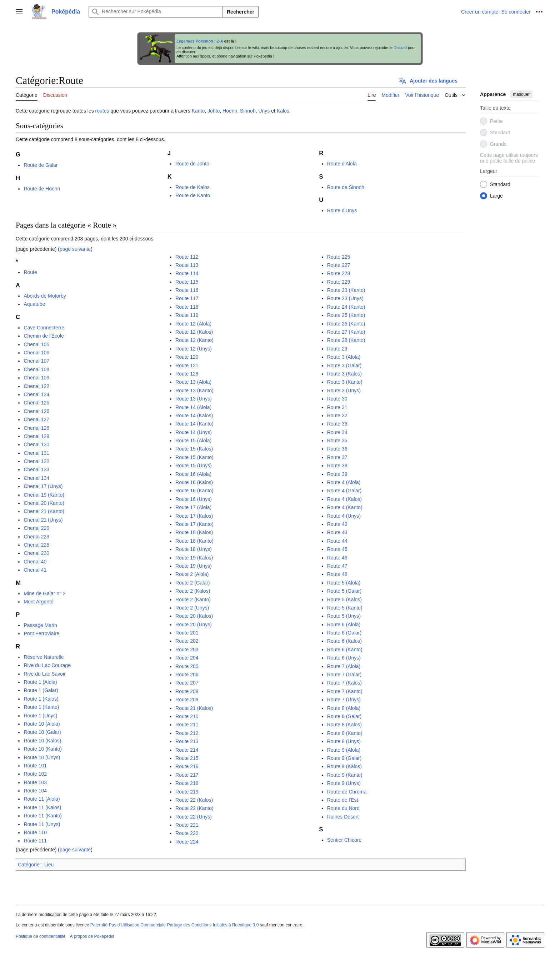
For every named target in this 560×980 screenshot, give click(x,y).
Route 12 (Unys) (194, 349)
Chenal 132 (36, 461)
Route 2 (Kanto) (193, 600)
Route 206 (187, 675)
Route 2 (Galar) (192, 583)
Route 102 (35, 774)
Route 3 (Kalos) (344, 374)
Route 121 (187, 365)
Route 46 (337, 558)
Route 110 (35, 832)
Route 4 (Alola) (344, 482)
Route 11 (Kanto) (43, 816)
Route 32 (337, 416)
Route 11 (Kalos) (42, 807)
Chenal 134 (36, 478)
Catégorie (29, 865)
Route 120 (187, 357)
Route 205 (187, 666)
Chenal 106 (36, 353)
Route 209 (187, 700)
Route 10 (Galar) (42, 732)
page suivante (75, 249)
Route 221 (187, 825)
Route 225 (339, 257)
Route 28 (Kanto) (346, 340)
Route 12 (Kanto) (194, 340)
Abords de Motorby (45, 296)
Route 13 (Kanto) (194, 390)
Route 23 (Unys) (345, 298)
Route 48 (337, 574)
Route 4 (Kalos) (344, 499)
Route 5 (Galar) (344, 591)
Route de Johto (192, 164)
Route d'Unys (342, 210)
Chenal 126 (36, 411)
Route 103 (35, 782)
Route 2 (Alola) (192, 574)
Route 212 (187, 733)
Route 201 (187, 633)
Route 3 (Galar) (344, 365)
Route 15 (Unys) (194, 466)
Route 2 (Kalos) (193, 591)
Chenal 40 (35, 562)
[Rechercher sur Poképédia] (156, 12)
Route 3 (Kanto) (345, 382)
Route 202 (187, 641)
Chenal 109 (36, 378)
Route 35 (337, 441)
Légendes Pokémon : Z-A (200, 41)
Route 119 (187, 315)
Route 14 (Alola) (193, 407)
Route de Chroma (347, 792)
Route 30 (337, 399)
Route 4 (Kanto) (345, 507)
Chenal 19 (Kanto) (44, 495)
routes (102, 111)
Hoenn (230, 111)
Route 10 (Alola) (42, 724)
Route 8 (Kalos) (344, 725)
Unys (264, 111)
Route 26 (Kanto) (346, 324)
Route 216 (187, 766)
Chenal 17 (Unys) (43, 486)
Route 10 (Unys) (42, 757)
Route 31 (337, 407)
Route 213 (187, 741)
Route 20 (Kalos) (194, 616)
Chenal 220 (36, 528)
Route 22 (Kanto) (194, 808)
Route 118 (187, 307)
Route (30, 272)
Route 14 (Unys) (194, 432)
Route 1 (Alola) (40, 682)
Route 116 (187, 290)
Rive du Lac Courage (47, 665)
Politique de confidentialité (41, 936)
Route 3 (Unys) (344, 390)
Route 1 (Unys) (40, 716)
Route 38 (337, 466)
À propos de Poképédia (92, 936)
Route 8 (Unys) (344, 741)
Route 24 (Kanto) (346, 307)
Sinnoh (248, 111)
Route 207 (187, 683)
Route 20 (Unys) (194, 625)
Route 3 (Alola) (344, 357)
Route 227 (339, 265)
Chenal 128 (36, 428)
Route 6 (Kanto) (345, 650)
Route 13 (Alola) (193, 382)
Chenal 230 (36, 553)
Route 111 (35, 841)
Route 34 (337, 432)
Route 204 (187, 658)
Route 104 (35, 791)
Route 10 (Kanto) (43, 749)
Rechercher (241, 12)
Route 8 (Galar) (344, 716)
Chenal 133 (36, 469)
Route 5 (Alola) (344, 583)
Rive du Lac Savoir (45, 674)
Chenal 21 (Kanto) (44, 511)
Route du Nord (343, 808)
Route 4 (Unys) (344, 516)
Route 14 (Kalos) (194, 416)
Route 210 (187, 716)
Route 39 (337, 474)
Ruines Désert (343, 817)
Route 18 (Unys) (194, 549)
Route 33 (337, 424)
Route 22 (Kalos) (194, 800)
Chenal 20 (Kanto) (44, 503)
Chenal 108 (36, 369)
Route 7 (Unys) (344, 700)
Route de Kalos (192, 187)
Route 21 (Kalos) (194, 708)
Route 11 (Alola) (42, 799)
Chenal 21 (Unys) (43, 520)
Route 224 (187, 842)
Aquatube (34, 304)
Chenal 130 (36, 444)
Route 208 (187, 691)
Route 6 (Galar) (344, 633)
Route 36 (337, 449)
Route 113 (187, 265)
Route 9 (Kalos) (344, 766)
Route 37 (337, 457)
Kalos (283, 111)
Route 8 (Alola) (344, 708)
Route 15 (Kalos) (194, 449)
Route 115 (187, 282)
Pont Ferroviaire (41, 633)
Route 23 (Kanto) (346, 290)
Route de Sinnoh (346, 187)
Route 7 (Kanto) (345, 691)
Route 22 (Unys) (194, 817)
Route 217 (187, 775)
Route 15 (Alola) (193, 441)
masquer (521, 94)
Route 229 (339, 282)
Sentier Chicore (344, 840)
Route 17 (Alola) (193, 507)
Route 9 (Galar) (344, 758)
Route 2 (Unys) (192, 608)
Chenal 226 (36, 545)
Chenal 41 (35, 570)
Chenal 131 (36, 453)
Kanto (198, 111)
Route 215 (187, 758)
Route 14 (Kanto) (194, 424)
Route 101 (35, 766)
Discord (400, 48)
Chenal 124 (36, 394)
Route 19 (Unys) (194, 566)
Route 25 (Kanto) (346, 315)
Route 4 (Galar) (344, 491)
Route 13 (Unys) (194, 399)
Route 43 (337, 532)
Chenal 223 (36, 537)
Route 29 (337, 349)
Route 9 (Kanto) (345, 775)
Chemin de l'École (44, 336)
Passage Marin (40, 625)
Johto (214, 111)
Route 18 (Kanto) (194, 541)
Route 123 (187, 374)
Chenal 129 (36, 436)
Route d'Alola (342, 164)
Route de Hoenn (42, 189)
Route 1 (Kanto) (41, 707)
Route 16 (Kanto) (194, 491)
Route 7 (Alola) (344, 666)
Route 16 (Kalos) (194, 482)
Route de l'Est (343, 800)
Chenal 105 (36, 344)
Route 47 (337, 566)
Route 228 (339, 273)
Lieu (49, 865)
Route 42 (337, 524)
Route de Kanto (193, 195)
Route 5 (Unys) (344, 616)
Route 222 (187, 833)
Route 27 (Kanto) (346, 332)
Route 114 (187, 273)
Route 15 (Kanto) (194, 457)
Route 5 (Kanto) (345, 608)
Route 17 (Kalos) (194, 516)
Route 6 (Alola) (344, 625)
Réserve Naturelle (44, 657)
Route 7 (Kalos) (344, 683)
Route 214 (187, 750)
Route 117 (187, 298)
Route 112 (187, 257)
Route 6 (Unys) (344, 658)
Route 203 (187, 650)
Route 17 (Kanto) (194, 524)
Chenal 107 (36, 361)
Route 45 (337, 549)
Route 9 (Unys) (344, 783)
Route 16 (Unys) (194, 499)
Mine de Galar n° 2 (44, 593)
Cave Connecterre (44, 328)
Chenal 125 (36, 403)
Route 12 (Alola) (193, 324)
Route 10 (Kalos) (42, 741)
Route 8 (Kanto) (345, 733)
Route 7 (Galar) (344, 675)
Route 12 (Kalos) (194, 332)
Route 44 (337, 541)
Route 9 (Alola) (344, 750)
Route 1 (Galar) (41, 690)
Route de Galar (41, 165)
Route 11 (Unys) (42, 824)
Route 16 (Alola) (193, 474)
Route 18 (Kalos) (194, 532)
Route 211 (187, 725)
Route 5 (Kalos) (344, 600)
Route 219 (187, 792)
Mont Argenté (38, 602)
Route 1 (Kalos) (41, 699)
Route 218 (187, 783)
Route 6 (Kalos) (344, 641)
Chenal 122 (36, 386)
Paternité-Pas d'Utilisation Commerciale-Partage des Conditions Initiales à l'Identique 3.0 (175, 925)
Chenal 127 (36, 419)
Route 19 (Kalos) (194, 558)
